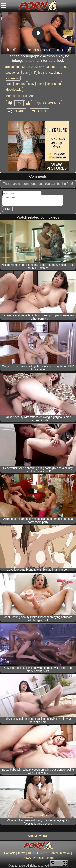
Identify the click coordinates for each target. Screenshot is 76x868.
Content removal (60, 853)
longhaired (54, 84)
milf (33, 72)
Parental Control (43, 858)
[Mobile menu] (4, 5)
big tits (42, 72)
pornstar (20, 84)
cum (26, 72)
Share (19, 111)
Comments (51, 103)
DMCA (27, 858)
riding (40, 84)
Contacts (10, 853)
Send (7, 209)
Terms (21, 853)
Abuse (42, 111)
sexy (31, 84)
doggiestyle (14, 89)
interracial (13, 78)
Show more (38, 836)
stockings (56, 72)
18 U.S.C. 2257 (37, 853)
